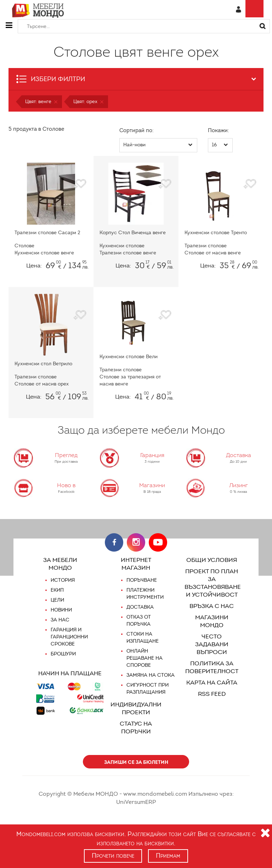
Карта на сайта (212, 675)
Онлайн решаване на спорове (144, 658)
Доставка (140, 607)
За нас (60, 620)
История (63, 580)
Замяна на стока (150, 675)
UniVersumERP (230, 794)
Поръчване (142, 580)
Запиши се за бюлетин (136, 762)
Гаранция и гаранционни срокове (69, 637)
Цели (58, 600)
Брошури (63, 654)
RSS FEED (212, 686)
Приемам (169, 856)
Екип (57, 590)
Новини (61, 610)
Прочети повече (113, 856)
